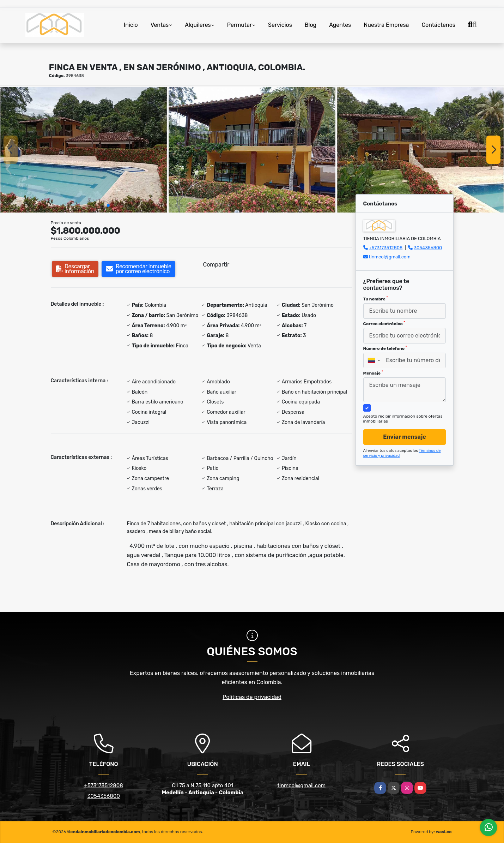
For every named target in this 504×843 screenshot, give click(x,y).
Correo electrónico (384, 323)
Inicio (131, 25)
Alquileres (198, 25)
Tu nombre (376, 299)
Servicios (280, 25)
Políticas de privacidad (252, 697)
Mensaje (373, 373)
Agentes (340, 25)
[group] (84, 150)
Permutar (239, 25)
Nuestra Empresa (386, 25)
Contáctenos (438, 25)
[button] (108, 205)
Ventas (160, 25)
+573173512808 (386, 248)
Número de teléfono (385, 348)
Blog (311, 25)
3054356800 (428, 248)
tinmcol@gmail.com (389, 257)
